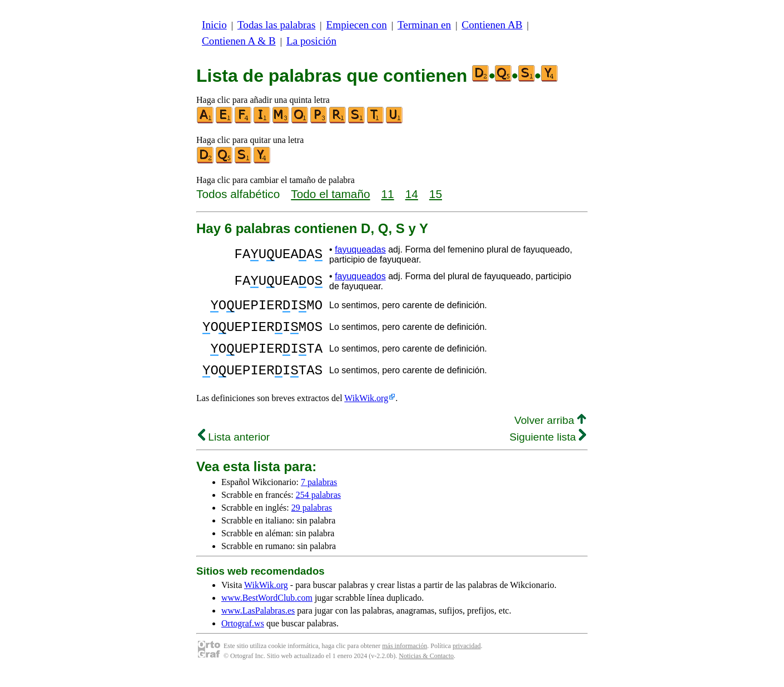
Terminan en (424, 25)
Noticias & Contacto (426, 669)
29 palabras (312, 521)
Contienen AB (492, 25)
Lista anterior (234, 450)
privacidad (467, 659)
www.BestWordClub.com (267, 611)
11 (388, 194)
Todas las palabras (276, 25)
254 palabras (318, 508)
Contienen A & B (239, 41)
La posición (311, 41)
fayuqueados (360, 276)
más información (405, 659)
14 (412, 194)
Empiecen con (357, 25)
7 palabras (319, 495)
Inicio (214, 25)
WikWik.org (366, 411)
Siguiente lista (548, 450)
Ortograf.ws (243, 637)
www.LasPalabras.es (258, 624)
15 (436, 194)
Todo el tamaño (330, 194)
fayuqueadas (360, 249)
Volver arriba (550, 434)
